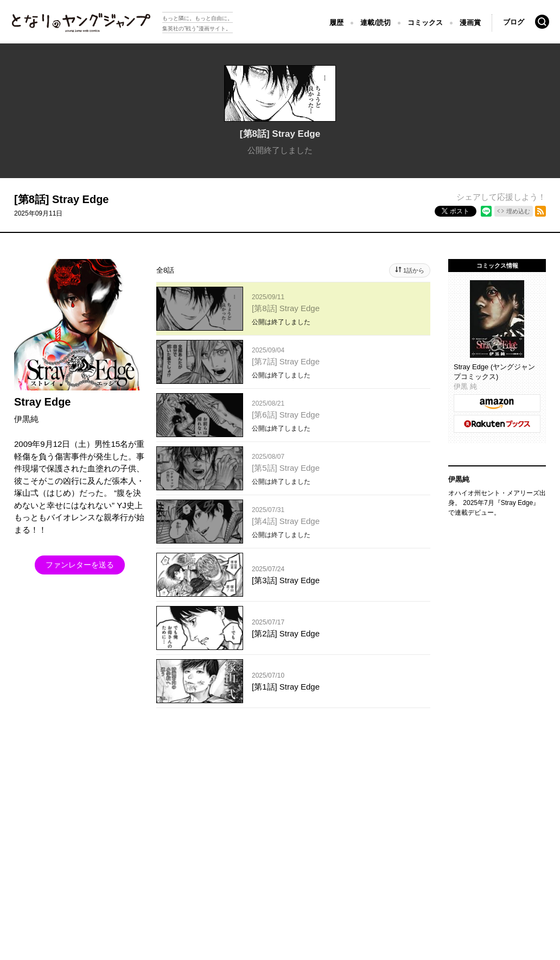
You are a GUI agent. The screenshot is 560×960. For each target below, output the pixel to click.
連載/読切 (376, 23)
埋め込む (518, 211)
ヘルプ (241, 805)
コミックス (425, 23)
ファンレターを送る (80, 565)
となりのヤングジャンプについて (60, 805)
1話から (414, 270)
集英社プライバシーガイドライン (170, 805)
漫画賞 (470, 23)
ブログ (514, 22)
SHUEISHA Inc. (61, 821)
